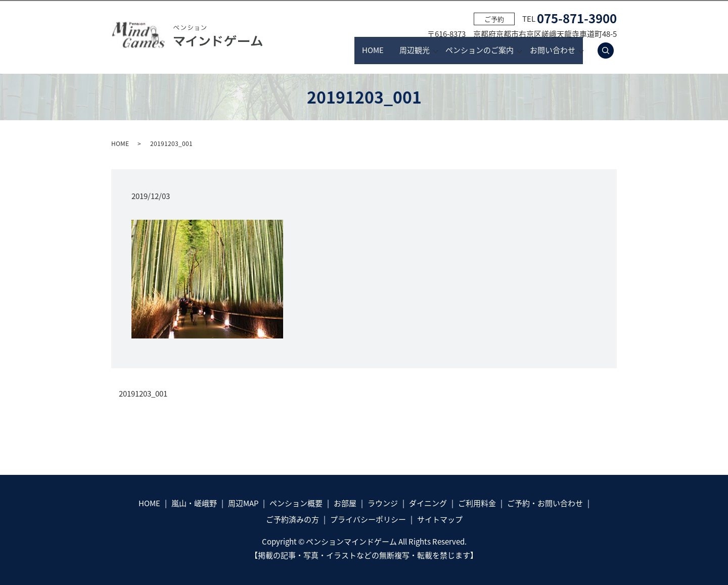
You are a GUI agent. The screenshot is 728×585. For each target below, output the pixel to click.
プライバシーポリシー (368, 519)
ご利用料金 (477, 503)
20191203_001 (143, 394)
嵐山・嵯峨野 (194, 503)
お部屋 (345, 503)
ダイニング (428, 503)
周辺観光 (386, 51)
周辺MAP (243, 503)
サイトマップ (440, 519)
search (611, 51)
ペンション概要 (296, 503)
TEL (570, 19)
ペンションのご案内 (465, 51)
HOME (325, 51)
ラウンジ (383, 503)
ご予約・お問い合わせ (545, 503)
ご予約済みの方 (292, 519)
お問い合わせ (553, 51)
